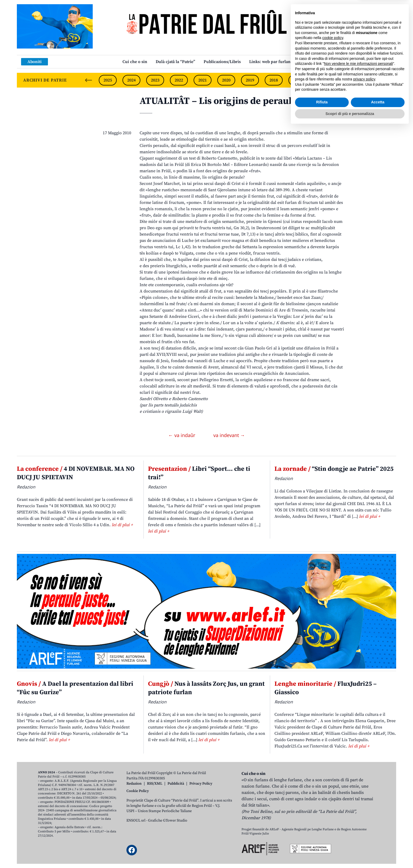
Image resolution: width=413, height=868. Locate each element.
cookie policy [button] (333, 778)
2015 (345, 80)
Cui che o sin (135, 62)
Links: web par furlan (270, 62)
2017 (297, 80)
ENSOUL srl (136, 821)
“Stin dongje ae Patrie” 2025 (334, 469)
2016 (321, 80)
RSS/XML (155, 784)
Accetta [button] (378, 842)
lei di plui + (122, 525)
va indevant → (229, 435)
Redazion (134, 784)
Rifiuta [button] (322, 842)
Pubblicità (176, 784)
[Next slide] (388, 80)
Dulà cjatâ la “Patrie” (175, 62)
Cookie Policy (138, 791)
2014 (368, 80)
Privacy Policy (201, 784)
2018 (274, 80)
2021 (203, 80)
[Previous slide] (88, 80)
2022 (179, 80)
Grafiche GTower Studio (168, 821)
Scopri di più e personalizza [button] (350, 853)
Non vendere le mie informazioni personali (358, 804)
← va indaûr (182, 435)
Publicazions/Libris (222, 62)
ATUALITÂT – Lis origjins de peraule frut (228, 101)
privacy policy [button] (364, 819)
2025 (108, 80)
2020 (226, 80)
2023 (155, 80)
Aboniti (35, 62)
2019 (250, 80)
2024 (131, 80)
